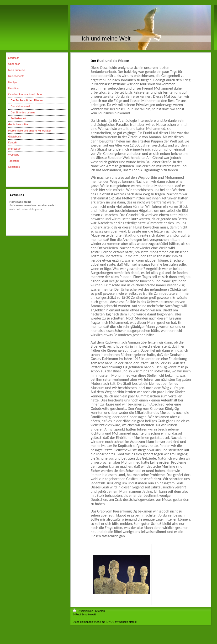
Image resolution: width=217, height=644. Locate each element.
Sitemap (100, 611)
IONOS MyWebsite (117, 622)
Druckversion (83, 611)
